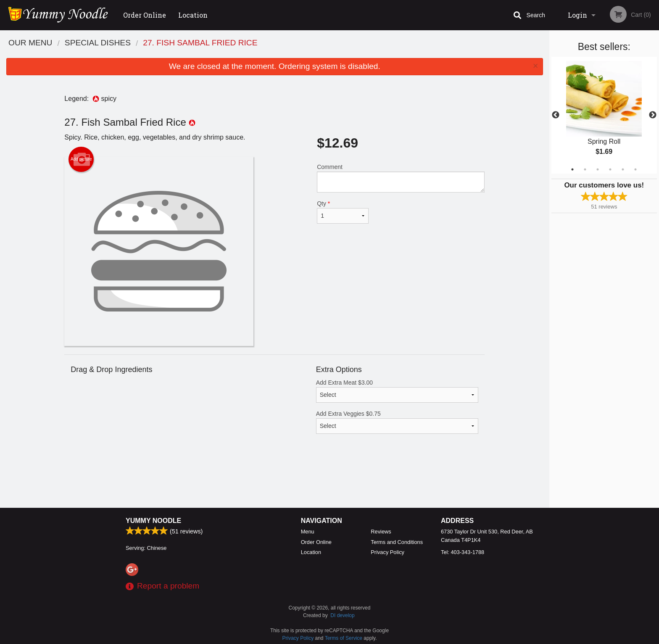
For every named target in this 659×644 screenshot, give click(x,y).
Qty (343, 212)
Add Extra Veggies (397, 422)
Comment (401, 178)
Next (653, 115)
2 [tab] (585, 169)
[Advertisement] (274, 480)
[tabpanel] (604, 115)
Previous (556, 115)
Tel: (463, 552)
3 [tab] (598, 169)
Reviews (381, 532)
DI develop (342, 615)
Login (577, 15)
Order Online (145, 15)
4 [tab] (610, 169)
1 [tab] (572, 169)
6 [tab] (635, 169)
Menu (308, 532)
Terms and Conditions (397, 542)
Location (193, 15)
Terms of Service (344, 638)
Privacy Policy (387, 552)
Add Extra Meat (397, 391)
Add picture (81, 159)
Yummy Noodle (153, 521)
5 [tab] (623, 169)
